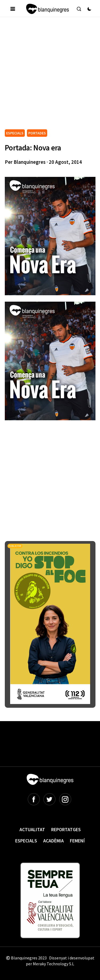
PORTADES (37, 133)
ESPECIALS (15, 133)
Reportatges (66, 829)
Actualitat (32, 829)
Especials (26, 841)
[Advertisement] (50, 75)
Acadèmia (53, 841)
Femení (77, 841)
